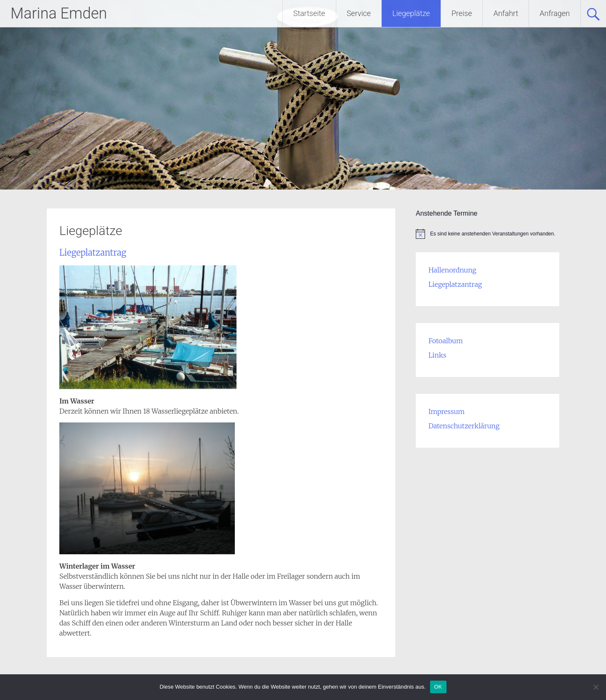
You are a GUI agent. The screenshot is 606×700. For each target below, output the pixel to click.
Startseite (309, 13)
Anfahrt (506, 13)
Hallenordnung (452, 270)
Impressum (447, 411)
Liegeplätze (411, 13)
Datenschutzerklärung (464, 426)
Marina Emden (59, 13)
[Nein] (595, 687)
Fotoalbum (446, 341)
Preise (462, 13)
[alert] (488, 234)
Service (359, 13)
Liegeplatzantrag (93, 252)
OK (438, 687)
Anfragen (555, 13)
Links (437, 355)
